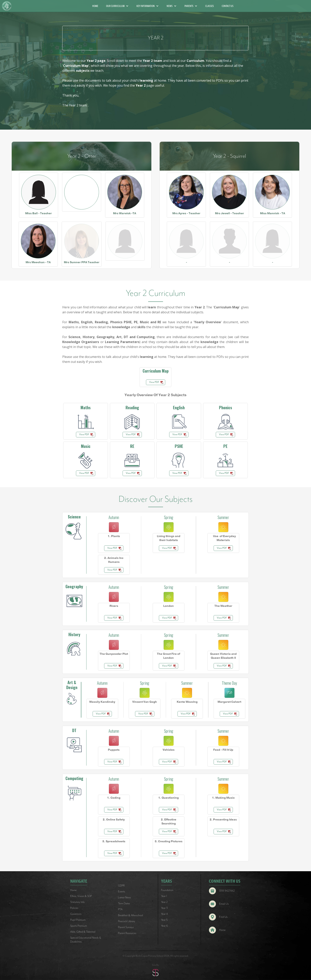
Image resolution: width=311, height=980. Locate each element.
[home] (8, 6)
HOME (95, 6)
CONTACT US (228, 6)
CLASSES (210, 6)
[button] (117, 6)
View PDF (154, 382)
